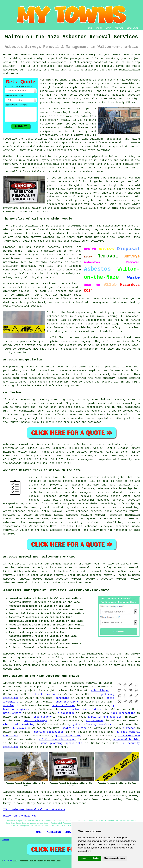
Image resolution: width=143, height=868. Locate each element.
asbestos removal (65, 583)
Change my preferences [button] (114, 858)
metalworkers (12, 713)
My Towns (8, 861)
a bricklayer (100, 690)
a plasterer (95, 721)
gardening (62, 698)
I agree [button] (83, 858)
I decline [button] (95, 858)
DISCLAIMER (133, 28)
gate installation (68, 736)
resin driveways (35, 721)
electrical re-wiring (19, 724)
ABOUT (109, 28)
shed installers (67, 702)
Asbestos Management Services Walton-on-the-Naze (56, 590)
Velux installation (86, 709)
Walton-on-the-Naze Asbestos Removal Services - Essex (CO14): (50, 55)
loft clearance (129, 736)
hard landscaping (123, 713)
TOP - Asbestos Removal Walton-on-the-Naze (34, 810)
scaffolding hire (75, 728)
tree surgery (43, 717)
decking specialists (49, 732)
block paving (45, 694)
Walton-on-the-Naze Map (20, 816)
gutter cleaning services (92, 724)
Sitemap (5, 840)
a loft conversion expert (57, 739)
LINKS (99, 28)
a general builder (127, 739)
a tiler (9, 706)
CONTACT (119, 28)
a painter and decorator (106, 717)
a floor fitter (64, 706)
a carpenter (66, 713)
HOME (90, 28)
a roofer (129, 728)
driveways (19, 728)
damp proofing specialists (62, 743)
